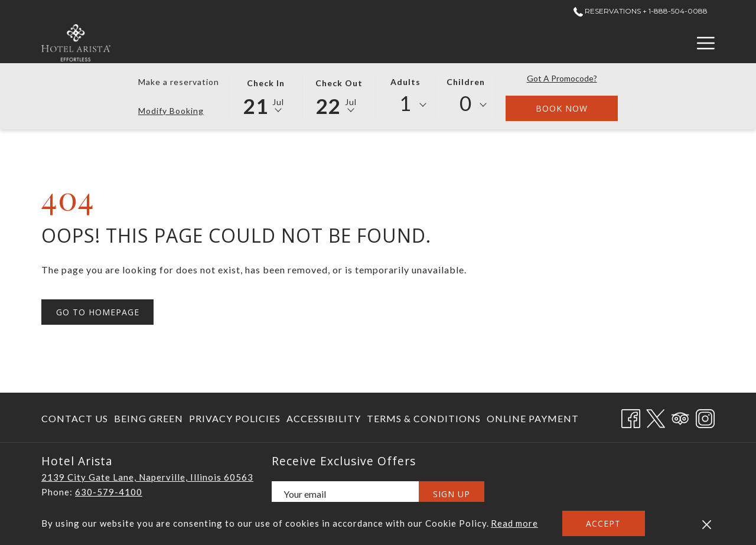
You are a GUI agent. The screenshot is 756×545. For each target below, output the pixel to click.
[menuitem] (76, 418)
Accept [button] (603, 523)
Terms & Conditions (424, 418)
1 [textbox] (405, 103)
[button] (266, 96)
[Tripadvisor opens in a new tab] (680, 416)
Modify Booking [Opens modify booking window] (171, 111)
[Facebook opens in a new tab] (631, 416)
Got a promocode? (562, 78)
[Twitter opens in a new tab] (656, 416)
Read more (514, 523)
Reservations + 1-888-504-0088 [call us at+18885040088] (641, 11)
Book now (577, 108)
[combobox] (406, 105)
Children (466, 82)
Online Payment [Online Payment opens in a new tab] (533, 420)
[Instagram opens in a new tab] (705, 416)
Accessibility (324, 418)
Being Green (149, 418)
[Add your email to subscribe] (345, 494)
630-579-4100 (109, 492)
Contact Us (75, 418)
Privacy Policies (235, 418)
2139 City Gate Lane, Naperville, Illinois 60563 (147, 477)
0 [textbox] (466, 103)
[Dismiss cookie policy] (707, 523)
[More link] (701, 43)
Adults (405, 82)
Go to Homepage (98, 312)
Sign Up (452, 494)
